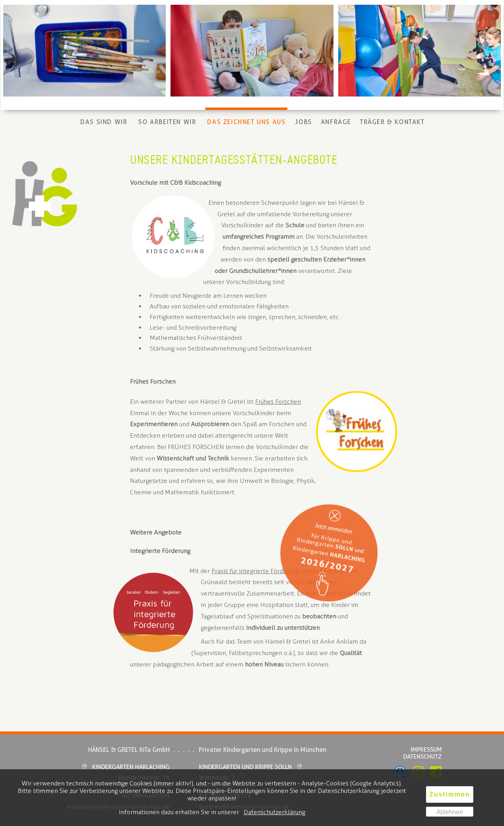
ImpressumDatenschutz (422, 753)
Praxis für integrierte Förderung (255, 571)
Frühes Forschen (278, 402)
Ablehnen (450, 812)
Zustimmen (449, 794)
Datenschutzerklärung (274, 812)
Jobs (304, 122)
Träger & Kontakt (392, 122)
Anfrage (336, 122)
